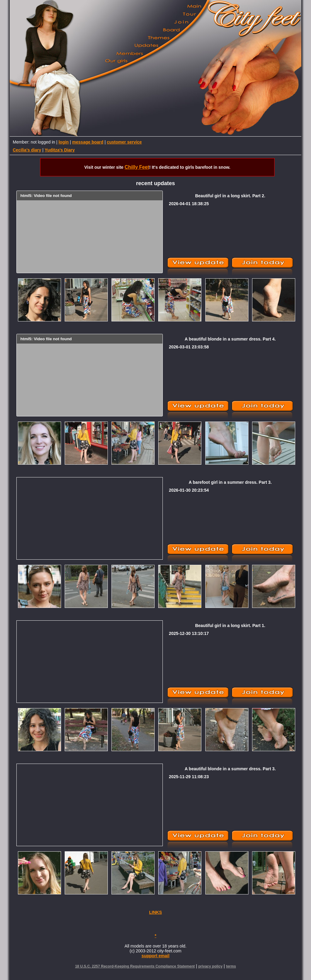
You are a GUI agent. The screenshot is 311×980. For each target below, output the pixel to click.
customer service (124, 142)
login (64, 142)
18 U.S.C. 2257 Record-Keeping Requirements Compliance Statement (135, 966)
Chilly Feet (137, 167)
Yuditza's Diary (60, 150)
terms (231, 966)
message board (88, 142)
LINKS (155, 912)
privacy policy (210, 966)
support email (155, 956)
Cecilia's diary (27, 150)
